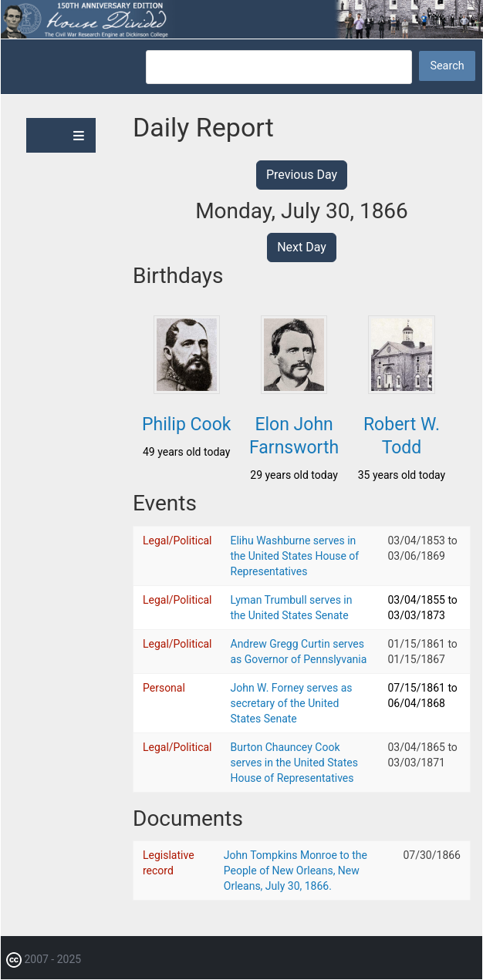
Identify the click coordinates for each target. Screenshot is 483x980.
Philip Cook (186, 424)
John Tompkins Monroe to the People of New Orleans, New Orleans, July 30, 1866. (296, 871)
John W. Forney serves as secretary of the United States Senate (292, 703)
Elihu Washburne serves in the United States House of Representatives (295, 556)
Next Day (302, 247)
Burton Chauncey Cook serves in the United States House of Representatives (294, 763)
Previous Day (302, 175)
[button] (187, 389)
